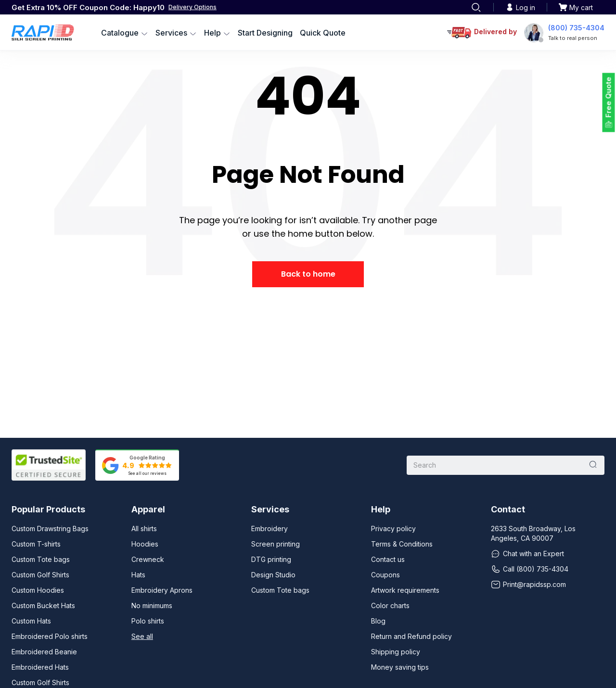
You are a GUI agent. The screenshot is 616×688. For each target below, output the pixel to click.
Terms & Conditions (402, 544)
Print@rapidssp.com (528, 585)
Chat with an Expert (527, 554)
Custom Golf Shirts (40, 575)
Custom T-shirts (36, 544)
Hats (138, 575)
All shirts (144, 529)
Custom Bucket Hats (43, 605)
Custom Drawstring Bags (50, 529)
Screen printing (276, 544)
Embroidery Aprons (162, 590)
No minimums (152, 605)
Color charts (390, 605)
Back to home (308, 274)
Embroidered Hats (40, 667)
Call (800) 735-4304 (530, 569)
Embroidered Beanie (44, 652)
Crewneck (148, 559)
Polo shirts (148, 621)
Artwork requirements (405, 590)
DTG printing (271, 559)
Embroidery (269, 529)
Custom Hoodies (38, 590)
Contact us (388, 559)
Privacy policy (393, 529)
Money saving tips (400, 667)
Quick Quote (323, 33)
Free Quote (609, 97)
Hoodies (145, 544)
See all (142, 636)
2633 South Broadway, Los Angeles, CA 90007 (533, 533)
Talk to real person (573, 38)
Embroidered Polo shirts (50, 636)
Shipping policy (396, 652)
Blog (378, 621)
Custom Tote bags (41, 559)
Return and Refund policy (411, 636)
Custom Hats (31, 621)
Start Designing (265, 33)
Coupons (385, 575)
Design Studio (273, 575)
